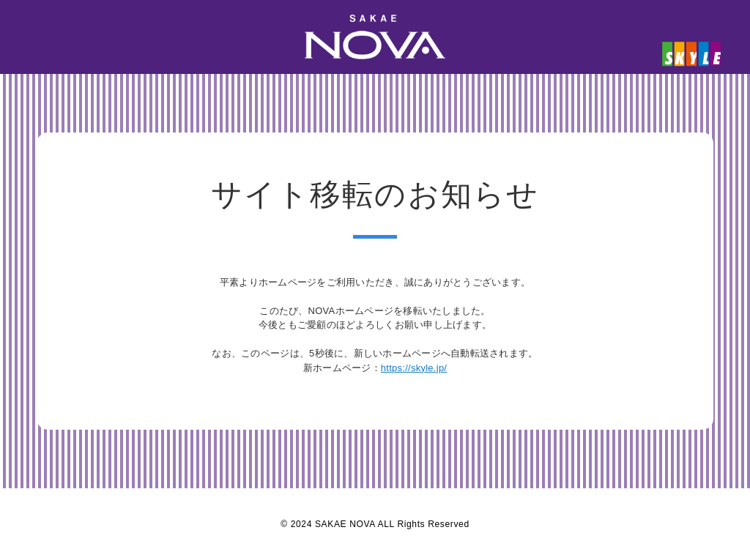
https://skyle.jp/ (414, 368)
